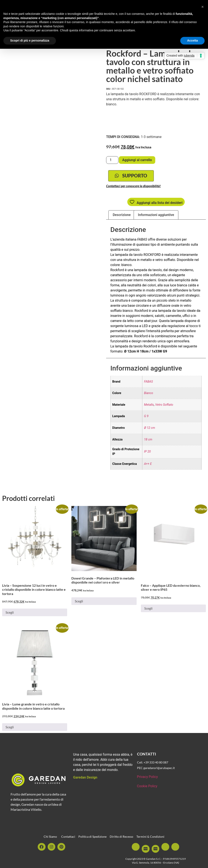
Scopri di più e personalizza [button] (30, 40)
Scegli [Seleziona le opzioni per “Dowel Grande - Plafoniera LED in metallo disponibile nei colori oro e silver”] (79, 602)
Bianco (149, 394)
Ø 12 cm (150, 428)
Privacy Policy (148, 777)
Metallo (149, 405)
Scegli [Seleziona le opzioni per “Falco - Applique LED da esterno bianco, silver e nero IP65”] (148, 609)
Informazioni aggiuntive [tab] (156, 215)
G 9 (146, 417)
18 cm (148, 440)
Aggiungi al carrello (137, 160)
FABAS (148, 382)
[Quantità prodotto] (112, 160)
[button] (202, 7)
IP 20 (147, 452)
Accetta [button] (192, 40)
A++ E (148, 465)
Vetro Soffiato (164, 405)
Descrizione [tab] (122, 215)
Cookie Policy (147, 787)
